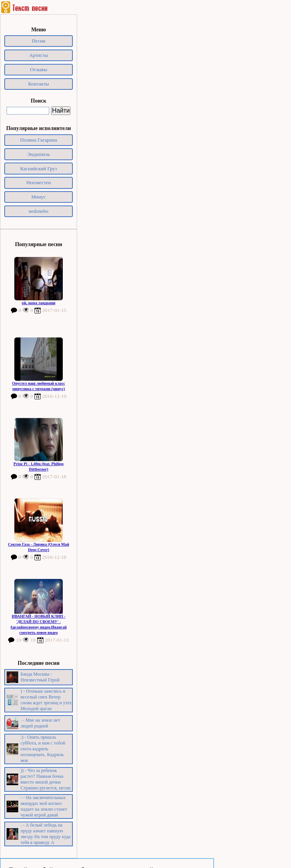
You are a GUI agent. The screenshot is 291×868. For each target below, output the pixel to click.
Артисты (39, 55)
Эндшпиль (39, 154)
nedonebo (39, 211)
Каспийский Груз (39, 169)
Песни (39, 41)
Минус (39, 197)
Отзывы (39, 69)
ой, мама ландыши (39, 303)
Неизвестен (39, 182)
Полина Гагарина (39, 140)
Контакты (39, 84)
